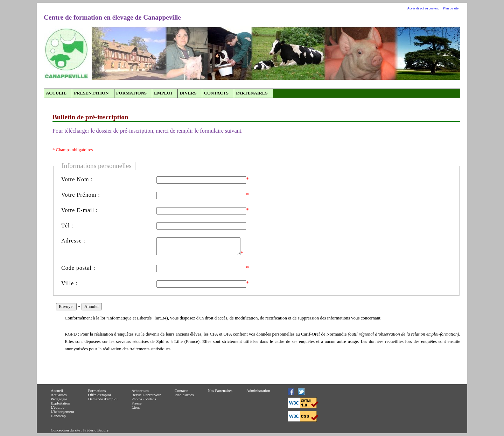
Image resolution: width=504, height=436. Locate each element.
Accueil (56, 93)
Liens (136, 407)
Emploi (163, 93)
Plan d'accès (184, 395)
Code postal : (78, 268)
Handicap (58, 416)
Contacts (216, 93)
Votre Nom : (77, 179)
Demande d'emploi (103, 399)
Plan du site (451, 8)
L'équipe (58, 407)
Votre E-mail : (79, 210)
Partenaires (252, 93)
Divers (188, 93)
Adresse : (73, 241)
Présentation (91, 93)
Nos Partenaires (220, 391)
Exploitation (60, 403)
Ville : (69, 283)
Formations (131, 93)
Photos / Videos (144, 399)
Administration (258, 391)
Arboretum (140, 391)
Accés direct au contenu (423, 8)
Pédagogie (59, 399)
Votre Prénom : (81, 195)
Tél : (67, 226)
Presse (137, 403)
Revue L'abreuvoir (146, 395)
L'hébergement (62, 412)
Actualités (59, 395)
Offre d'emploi (99, 395)
